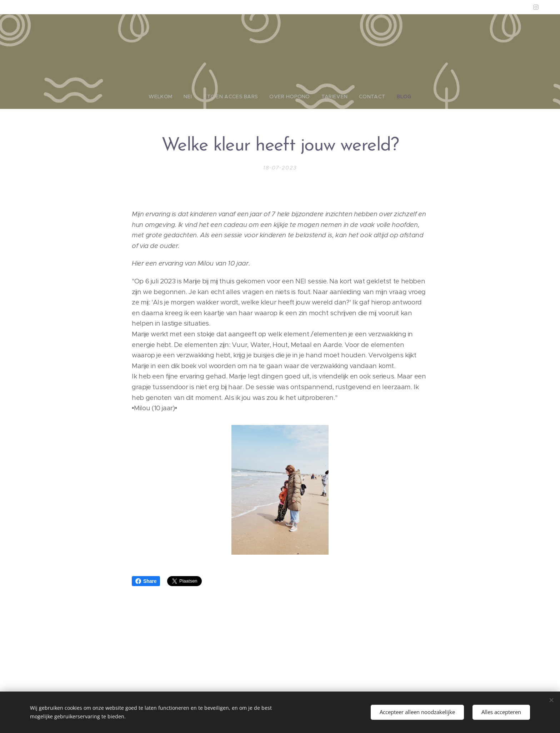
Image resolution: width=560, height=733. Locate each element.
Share (146, 581)
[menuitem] (170, 96)
